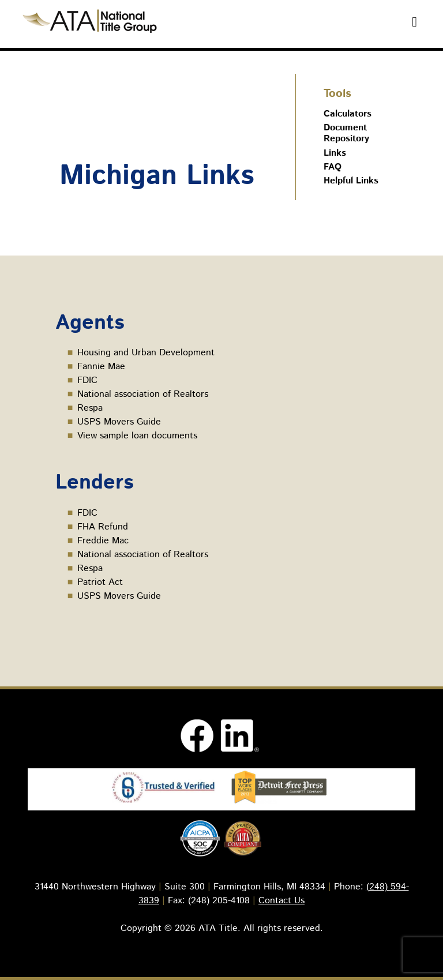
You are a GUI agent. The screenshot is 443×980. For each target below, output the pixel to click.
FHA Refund (103, 527)
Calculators (348, 114)
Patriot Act (100, 582)
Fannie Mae (101, 367)
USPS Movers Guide (119, 422)
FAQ (333, 167)
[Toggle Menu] (414, 22)
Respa (90, 408)
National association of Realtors (143, 394)
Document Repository (346, 133)
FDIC (87, 380)
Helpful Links (351, 181)
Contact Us (281, 901)
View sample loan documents (137, 436)
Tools (337, 94)
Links (335, 153)
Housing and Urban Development (146, 353)
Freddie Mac (103, 541)
